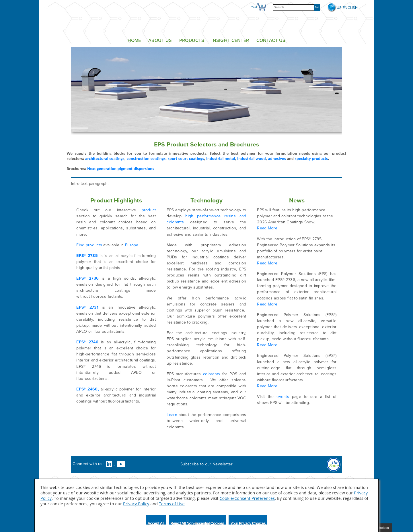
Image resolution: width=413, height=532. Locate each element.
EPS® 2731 (87, 307)
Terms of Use (172, 504)
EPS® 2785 (87, 256)
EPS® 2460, (87, 389)
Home (134, 40)
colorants (212, 374)
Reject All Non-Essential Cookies (197, 523)
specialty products (311, 158)
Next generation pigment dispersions (121, 169)
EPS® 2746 (87, 342)
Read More (267, 228)
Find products (89, 245)
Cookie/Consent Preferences (247, 498)
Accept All (156, 523)
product (149, 210)
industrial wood (252, 158)
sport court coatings (186, 158)
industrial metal (221, 158)
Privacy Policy (136, 504)
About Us (160, 40)
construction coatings (146, 158)
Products (192, 40)
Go (317, 7)
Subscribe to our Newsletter (206, 464)
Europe (132, 245)
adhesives (277, 158)
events (283, 397)
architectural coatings (105, 158)
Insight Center (230, 40)
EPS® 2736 (87, 278)
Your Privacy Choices (248, 523)
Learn (172, 415)
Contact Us (271, 40)
